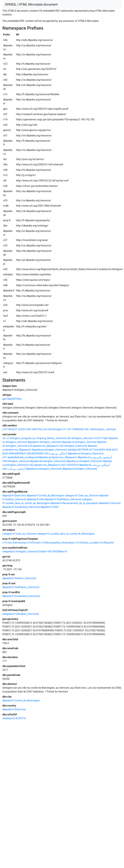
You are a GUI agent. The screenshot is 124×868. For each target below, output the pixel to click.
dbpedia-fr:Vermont (110, 503)
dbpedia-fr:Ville (35, 499)
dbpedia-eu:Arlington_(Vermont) (86, 453)
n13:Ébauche (106, 543)
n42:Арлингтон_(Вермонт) (45, 465)
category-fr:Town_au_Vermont (82, 496)
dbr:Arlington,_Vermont (80, 438)
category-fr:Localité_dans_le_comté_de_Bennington (66, 534)
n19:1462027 (10, 429)
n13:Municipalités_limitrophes (57, 543)
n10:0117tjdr (101, 438)
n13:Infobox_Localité (87, 543)
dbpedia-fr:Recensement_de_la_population (74, 503)
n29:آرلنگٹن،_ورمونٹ (56, 453)
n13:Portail (34, 543)
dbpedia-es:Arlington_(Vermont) (44, 469)
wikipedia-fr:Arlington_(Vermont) (21, 614)
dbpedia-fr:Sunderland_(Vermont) (21, 507)
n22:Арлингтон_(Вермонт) (43, 446)
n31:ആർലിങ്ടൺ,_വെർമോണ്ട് (20, 457)
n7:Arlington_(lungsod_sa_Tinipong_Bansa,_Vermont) (37, 438)
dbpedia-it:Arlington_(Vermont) (80, 469)
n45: (86, 429)
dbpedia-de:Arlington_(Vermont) (48, 461)
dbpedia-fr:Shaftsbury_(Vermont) (63, 499)
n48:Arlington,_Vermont (103, 429)
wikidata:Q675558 (78, 450)
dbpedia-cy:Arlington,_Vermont (79, 442)
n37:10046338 (75, 429)
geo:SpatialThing (12, 399)
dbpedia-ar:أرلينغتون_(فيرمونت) (95, 457)
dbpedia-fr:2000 (49, 507)
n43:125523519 (70, 465)
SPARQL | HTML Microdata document (31, 4)
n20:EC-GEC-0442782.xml (32, 429)
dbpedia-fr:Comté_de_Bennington (45, 496)
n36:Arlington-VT (57, 429)
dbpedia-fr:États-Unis (14, 496)
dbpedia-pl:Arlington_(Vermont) (49, 450)
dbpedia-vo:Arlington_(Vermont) (84, 461)
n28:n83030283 (35, 453)
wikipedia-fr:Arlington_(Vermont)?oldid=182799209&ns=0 (35, 552)
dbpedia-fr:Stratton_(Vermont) (19, 578)
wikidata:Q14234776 (14, 718)
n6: (4, 438)
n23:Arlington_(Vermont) (73, 446)
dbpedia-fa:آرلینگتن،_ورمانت (94, 465)
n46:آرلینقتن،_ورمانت (14, 469)
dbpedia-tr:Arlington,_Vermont (45, 442)
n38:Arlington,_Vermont (16, 461)
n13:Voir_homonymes (15, 543)
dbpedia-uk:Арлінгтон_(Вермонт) (58, 457)
